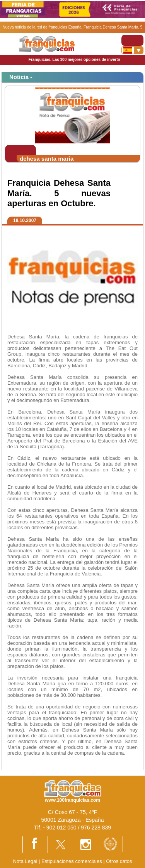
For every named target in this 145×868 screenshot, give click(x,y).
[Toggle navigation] (132, 40)
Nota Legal (25, 861)
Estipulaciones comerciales (72, 861)
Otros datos (119, 861)
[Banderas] (132, 50)
